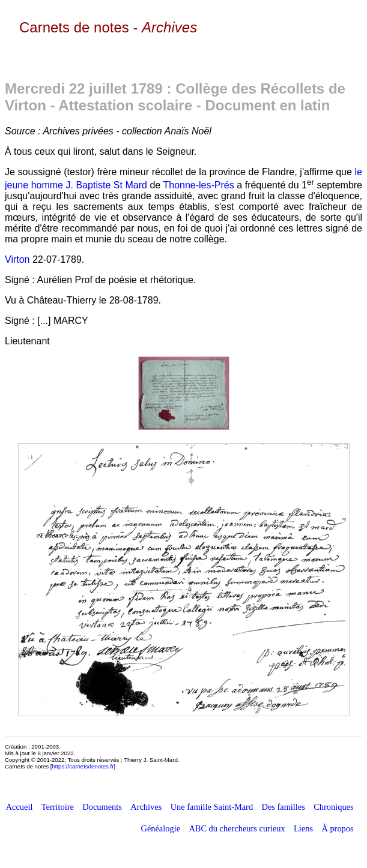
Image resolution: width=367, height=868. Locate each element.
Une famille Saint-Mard (212, 807)
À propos (337, 828)
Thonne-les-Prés (198, 185)
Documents (102, 807)
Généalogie (161, 828)
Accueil (20, 807)
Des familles (284, 807)
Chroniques (333, 807)
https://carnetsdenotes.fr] (83, 766)
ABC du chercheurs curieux (237, 828)
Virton (17, 259)
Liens (303, 828)
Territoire (58, 807)
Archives (146, 807)
